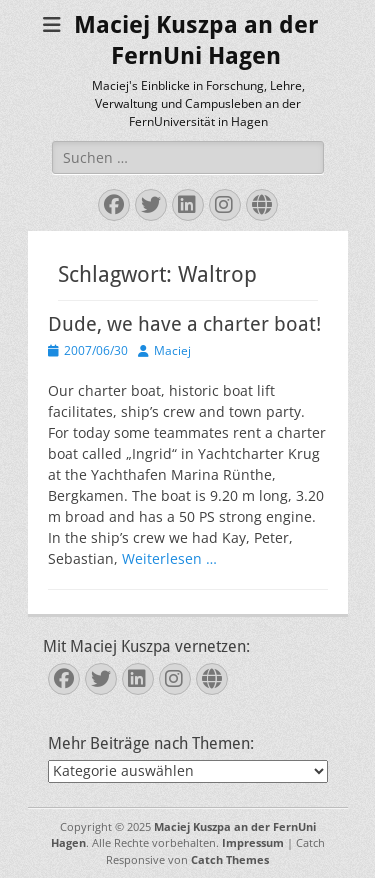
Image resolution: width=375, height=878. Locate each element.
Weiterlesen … (169, 558)
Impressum (253, 842)
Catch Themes (230, 859)
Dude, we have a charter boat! (184, 324)
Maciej (172, 350)
